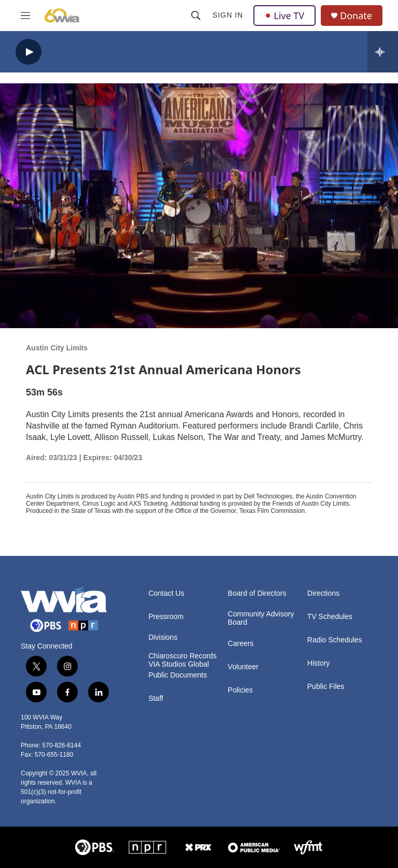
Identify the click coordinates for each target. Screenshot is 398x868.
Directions (323, 593)
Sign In (228, 15)
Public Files (326, 687)
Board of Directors (257, 593)
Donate (356, 16)
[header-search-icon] (196, 16)
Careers (241, 644)
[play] (29, 52)
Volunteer (243, 667)
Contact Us (166, 593)
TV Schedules (330, 617)
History (319, 663)
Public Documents (177, 675)
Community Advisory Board (261, 618)
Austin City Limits (57, 348)
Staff (156, 698)
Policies (240, 690)
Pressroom (166, 617)
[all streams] (383, 52)
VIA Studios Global (179, 664)
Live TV (285, 16)
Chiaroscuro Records (182, 656)
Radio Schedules (335, 640)
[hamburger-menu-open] (25, 16)
